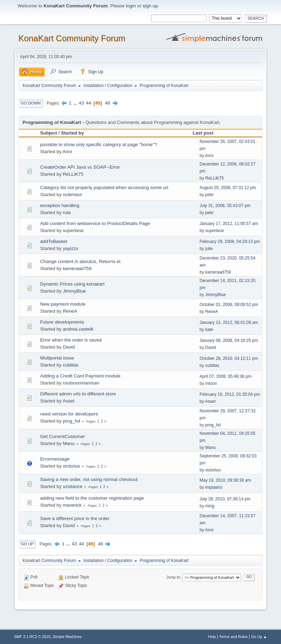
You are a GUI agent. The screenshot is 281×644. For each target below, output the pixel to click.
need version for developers (69, 414)
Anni (67, 152)
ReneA (70, 311)
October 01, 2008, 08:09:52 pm (229, 305)
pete (209, 195)
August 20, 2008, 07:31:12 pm (228, 188)
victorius (71, 466)
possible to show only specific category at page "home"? (99, 145)
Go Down (31, 103)
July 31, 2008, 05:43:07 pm (225, 206)
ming (210, 506)
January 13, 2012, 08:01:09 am (229, 323)
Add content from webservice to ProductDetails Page (95, 223)
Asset (68, 401)
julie (209, 249)
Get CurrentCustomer (63, 436)
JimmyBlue (74, 291)
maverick (72, 505)
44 (89, 103)
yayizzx (70, 248)
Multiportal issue (57, 358)
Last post (203, 133)
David (69, 347)
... (76, 103)
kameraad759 (77, 268)
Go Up (27, 544)
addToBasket (54, 241)
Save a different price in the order (75, 518)
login (131, 6)
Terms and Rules (234, 637)
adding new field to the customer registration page (92, 498)
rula (67, 212)
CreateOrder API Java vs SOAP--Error (80, 167)
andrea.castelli (78, 329)
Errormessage (55, 459)
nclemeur (72, 195)
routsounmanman (81, 383)
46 (108, 103)
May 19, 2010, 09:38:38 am (225, 480)
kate (209, 330)
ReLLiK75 (73, 174)
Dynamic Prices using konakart (72, 284)
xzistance (73, 486)
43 (82, 103)
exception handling (60, 205)
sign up (150, 6)
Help (212, 637)
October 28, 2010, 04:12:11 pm (229, 358)
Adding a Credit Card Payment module (80, 376)
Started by (72, 133)
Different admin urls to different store (78, 394)
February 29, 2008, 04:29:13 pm (230, 242)
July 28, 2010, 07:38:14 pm (225, 499)
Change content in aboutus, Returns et (80, 261)
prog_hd (71, 421)
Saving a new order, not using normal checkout (89, 479)
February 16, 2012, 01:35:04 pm (230, 394)
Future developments (62, 322)
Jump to (173, 577)
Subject (49, 133)
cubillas (70, 365)
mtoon (211, 383)
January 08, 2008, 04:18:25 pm (229, 340)
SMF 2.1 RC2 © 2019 (32, 637)
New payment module (63, 304)
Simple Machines (67, 637)
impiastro (214, 487)
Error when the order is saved (71, 340)
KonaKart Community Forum (72, 38)
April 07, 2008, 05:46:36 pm (226, 376)
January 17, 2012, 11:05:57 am (229, 224)
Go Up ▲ (259, 637)
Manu (68, 443)
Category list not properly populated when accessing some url (104, 187)
